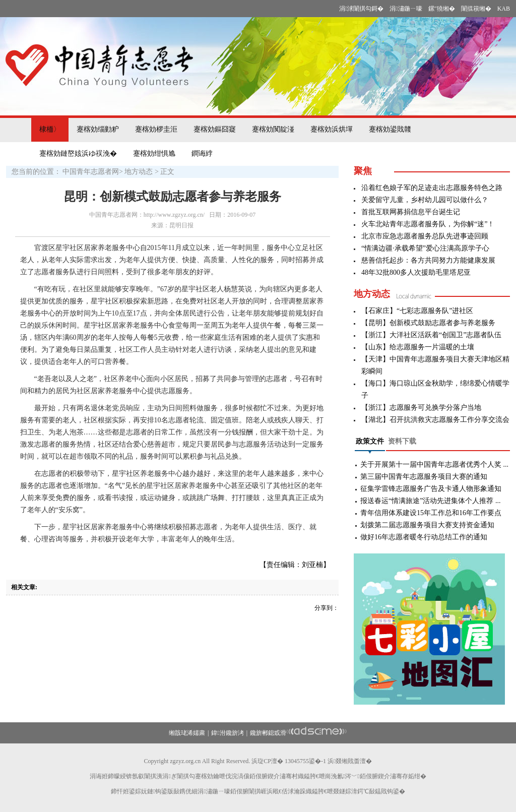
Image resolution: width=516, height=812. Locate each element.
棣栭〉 (50, 129)
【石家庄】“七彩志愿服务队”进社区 (417, 311)
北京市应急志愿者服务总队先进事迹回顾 (425, 236)
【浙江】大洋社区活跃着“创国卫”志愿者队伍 (431, 335)
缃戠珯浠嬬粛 (187, 733)
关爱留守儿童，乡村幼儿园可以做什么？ (425, 200)
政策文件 (370, 441)
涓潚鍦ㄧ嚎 (406, 9)
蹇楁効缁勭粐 (98, 129)
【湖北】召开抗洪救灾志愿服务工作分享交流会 (435, 420)
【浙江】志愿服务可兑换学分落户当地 (421, 408)
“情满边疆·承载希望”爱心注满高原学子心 (425, 248)
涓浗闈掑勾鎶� (361, 9)
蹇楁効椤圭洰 (156, 129)
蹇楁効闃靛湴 (273, 129)
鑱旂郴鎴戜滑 (268, 733)
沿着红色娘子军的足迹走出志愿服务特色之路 (432, 188)
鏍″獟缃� (442, 9)
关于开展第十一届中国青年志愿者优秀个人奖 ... (434, 464)
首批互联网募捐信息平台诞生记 (411, 212)
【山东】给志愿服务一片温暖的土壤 (418, 347)
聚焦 (363, 171)
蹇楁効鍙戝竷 (390, 129)
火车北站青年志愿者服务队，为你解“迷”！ (428, 224)
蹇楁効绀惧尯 (154, 153)
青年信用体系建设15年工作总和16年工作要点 (431, 513)
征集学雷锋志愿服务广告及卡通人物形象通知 (431, 489)
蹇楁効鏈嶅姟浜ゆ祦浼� (78, 153)
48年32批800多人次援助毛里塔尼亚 (416, 272)
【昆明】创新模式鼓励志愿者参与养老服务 (428, 323)
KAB (504, 9)
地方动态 (139, 172)
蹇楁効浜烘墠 (332, 129)
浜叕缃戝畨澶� (350, 761)
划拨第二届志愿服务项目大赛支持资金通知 (427, 525)
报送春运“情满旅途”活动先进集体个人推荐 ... (430, 501)
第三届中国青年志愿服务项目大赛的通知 (424, 477)
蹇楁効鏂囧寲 (215, 129)
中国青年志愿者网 (91, 172)
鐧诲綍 (202, 153)
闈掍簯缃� (476, 9)
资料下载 (402, 441)
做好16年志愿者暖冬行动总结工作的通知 (424, 537)
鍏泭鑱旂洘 (227, 733)
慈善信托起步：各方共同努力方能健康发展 (428, 260)
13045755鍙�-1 (305, 761)
